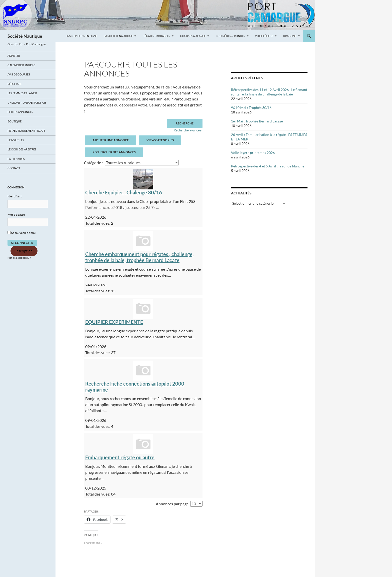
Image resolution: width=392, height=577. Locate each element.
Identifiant (15, 196)
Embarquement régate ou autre (120, 457)
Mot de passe (16, 215)
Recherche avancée (188, 130)
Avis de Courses (19, 74)
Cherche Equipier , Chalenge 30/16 (124, 192)
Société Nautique (25, 36)
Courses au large (193, 36)
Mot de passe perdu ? (19, 258)
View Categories (160, 140)
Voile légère (264, 36)
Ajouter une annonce (111, 140)
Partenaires (16, 159)
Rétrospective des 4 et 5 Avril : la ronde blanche (268, 166)
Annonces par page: (173, 504)
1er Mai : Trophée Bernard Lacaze (257, 121)
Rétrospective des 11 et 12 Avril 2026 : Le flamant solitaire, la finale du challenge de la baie (269, 92)
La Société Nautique (118, 36)
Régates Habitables (156, 36)
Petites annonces (20, 112)
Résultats (14, 84)
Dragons (290, 36)
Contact (14, 168)
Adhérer (14, 56)
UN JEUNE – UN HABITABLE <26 (27, 103)
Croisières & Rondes (230, 36)
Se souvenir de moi (21, 233)
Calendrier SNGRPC (21, 65)
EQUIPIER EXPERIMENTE (114, 322)
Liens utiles (16, 140)
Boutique (14, 121)
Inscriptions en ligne (82, 36)
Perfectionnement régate (26, 131)
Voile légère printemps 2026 (253, 153)
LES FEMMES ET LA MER (22, 93)
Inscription (24, 251)
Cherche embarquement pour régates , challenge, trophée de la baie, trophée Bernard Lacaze (139, 257)
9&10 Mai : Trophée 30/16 (251, 108)
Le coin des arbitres (22, 149)
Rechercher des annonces (114, 152)
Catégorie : (93, 163)
